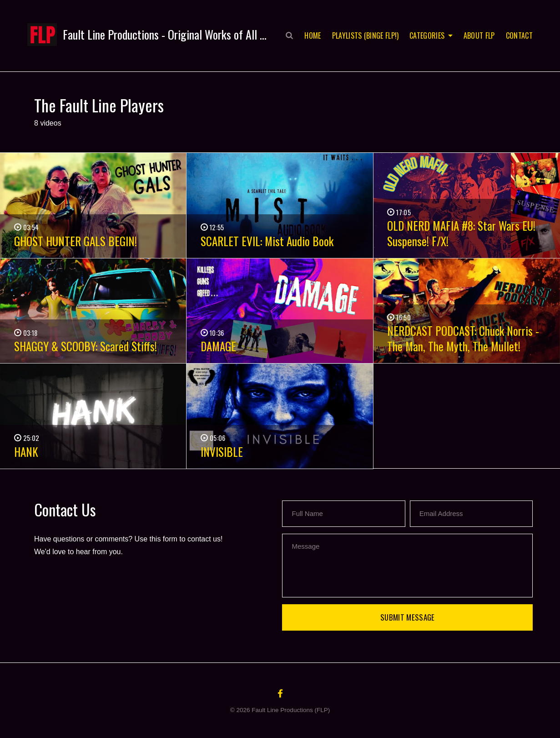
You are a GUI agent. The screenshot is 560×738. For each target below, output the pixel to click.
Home (312, 35)
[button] (147, 35)
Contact (519, 35)
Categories (427, 35)
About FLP (479, 35)
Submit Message (408, 617)
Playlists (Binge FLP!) (365, 35)
